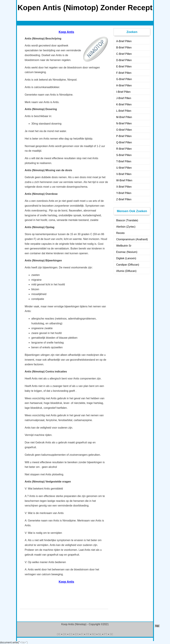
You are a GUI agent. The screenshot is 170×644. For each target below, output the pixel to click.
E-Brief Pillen (124, 67)
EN (77, 634)
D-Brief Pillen (124, 60)
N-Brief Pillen (124, 123)
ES (71, 634)
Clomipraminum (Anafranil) (132, 239)
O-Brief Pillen (124, 130)
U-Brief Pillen (124, 168)
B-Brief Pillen (124, 48)
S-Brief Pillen (124, 155)
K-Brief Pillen (124, 104)
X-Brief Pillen (124, 187)
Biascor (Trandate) (127, 220)
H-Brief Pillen (124, 85)
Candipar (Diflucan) (128, 265)
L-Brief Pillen (124, 111)
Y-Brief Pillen (124, 193)
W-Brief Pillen (124, 180)
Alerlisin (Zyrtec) (126, 227)
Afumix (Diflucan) (126, 271)
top (157, 626)
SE (111, 634)
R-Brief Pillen (124, 149)
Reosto (120, 233)
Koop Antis (66, 32)
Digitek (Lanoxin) (126, 258)
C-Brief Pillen (124, 54)
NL (100, 634)
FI (82, 634)
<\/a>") (24, 642)
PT (106, 634)
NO (94, 634)
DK (65, 634)
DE (59, 634)
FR (88, 634)
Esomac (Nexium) (127, 252)
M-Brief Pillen (124, 117)
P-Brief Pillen (124, 136)
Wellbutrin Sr (124, 246)
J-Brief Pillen (124, 98)
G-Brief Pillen (124, 79)
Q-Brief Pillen (124, 142)
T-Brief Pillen (124, 161)
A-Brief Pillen (124, 41)
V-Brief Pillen (124, 174)
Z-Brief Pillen (124, 199)
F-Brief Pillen (124, 73)
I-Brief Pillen (123, 92)
